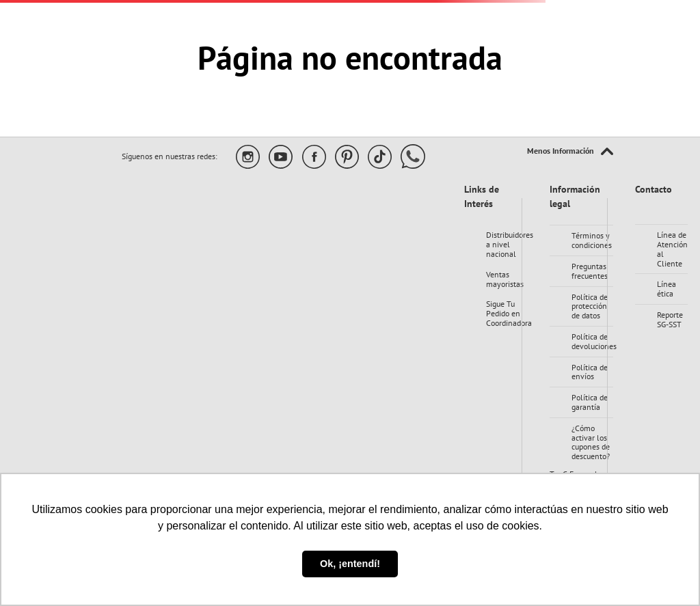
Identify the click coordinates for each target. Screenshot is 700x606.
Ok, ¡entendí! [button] (350, 564)
